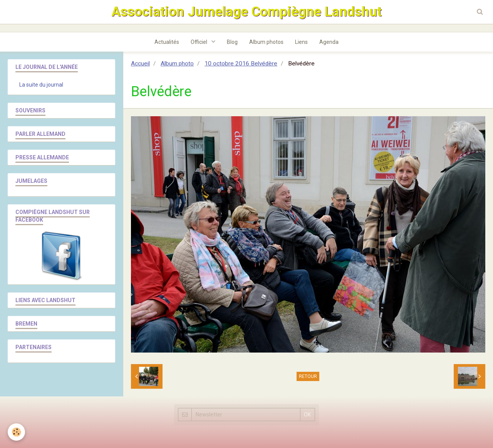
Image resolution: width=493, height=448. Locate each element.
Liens (301, 42)
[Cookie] (16, 432)
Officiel (200, 42)
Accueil (140, 64)
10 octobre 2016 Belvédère (241, 64)
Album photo (177, 64)
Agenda (329, 42)
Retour (308, 376)
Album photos (266, 42)
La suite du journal (41, 85)
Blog (232, 42)
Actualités (167, 42)
